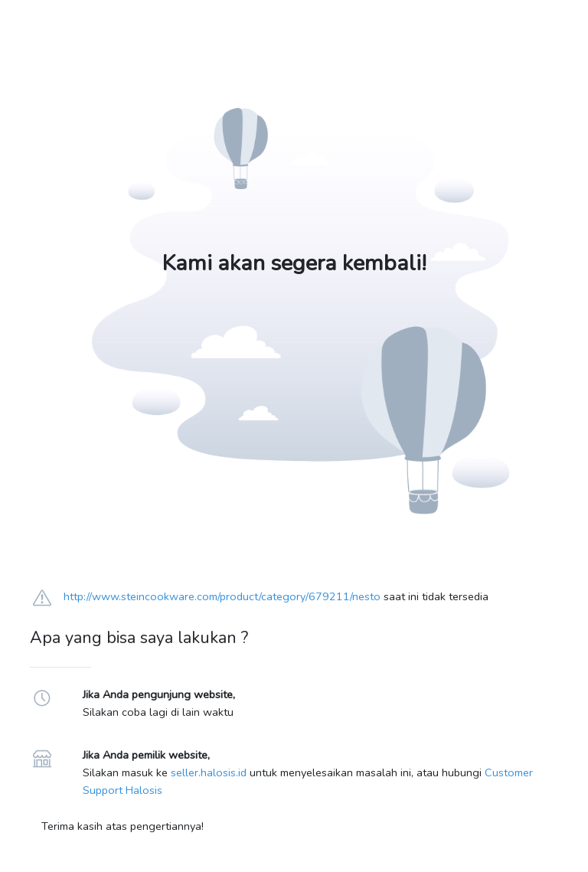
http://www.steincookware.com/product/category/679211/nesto (222, 596)
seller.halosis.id (209, 772)
